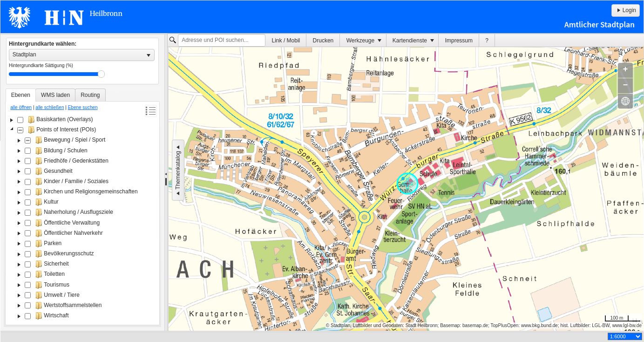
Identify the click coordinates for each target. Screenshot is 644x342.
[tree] (82, 219)
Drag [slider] (101, 74)
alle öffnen (21, 107)
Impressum (459, 41)
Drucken (323, 41)
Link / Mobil (286, 41)
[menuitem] (286, 40)
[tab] (21, 95)
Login (626, 10)
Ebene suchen (83, 107)
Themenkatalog (178, 170)
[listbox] (82, 55)
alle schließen (50, 107)
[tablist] (82, 207)
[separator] (166, 183)
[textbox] (222, 41)
